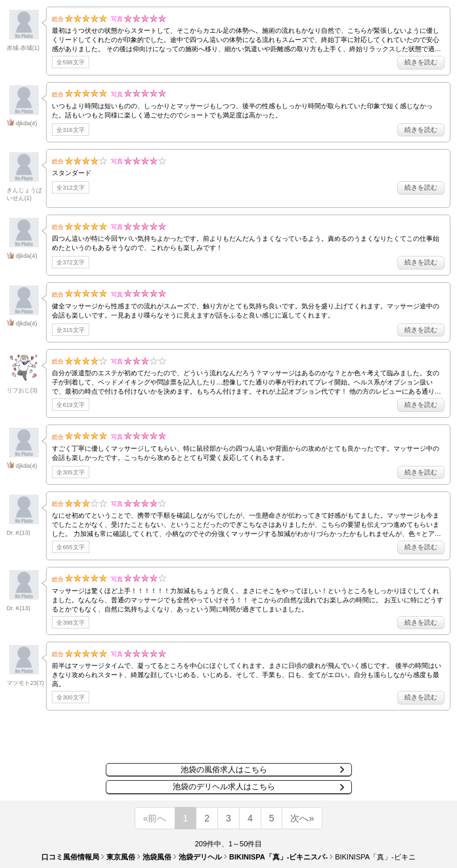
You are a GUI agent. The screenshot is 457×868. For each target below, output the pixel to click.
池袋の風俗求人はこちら (224, 770)
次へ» (302, 818)
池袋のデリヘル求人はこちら (224, 787)
